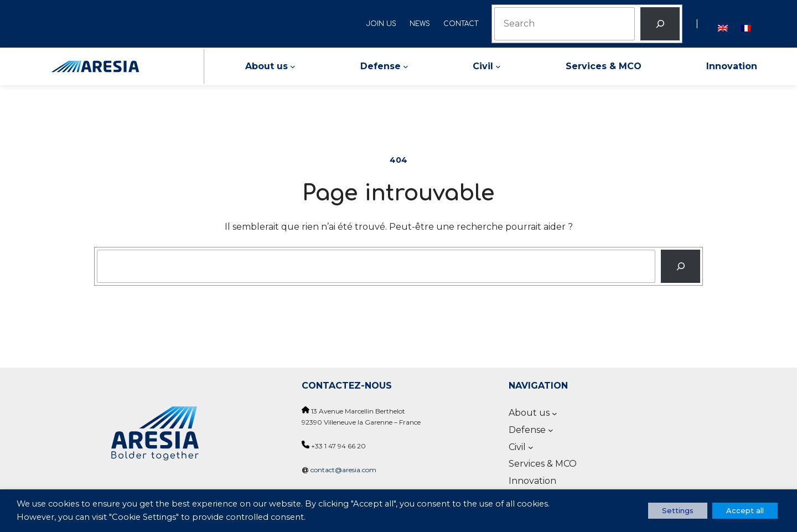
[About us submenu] (293, 66)
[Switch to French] (746, 24)
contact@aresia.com (343, 470)
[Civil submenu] (498, 66)
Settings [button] (678, 510)
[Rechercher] (660, 24)
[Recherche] (680, 266)
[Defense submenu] (406, 66)
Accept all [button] (745, 510)
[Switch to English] (723, 24)
